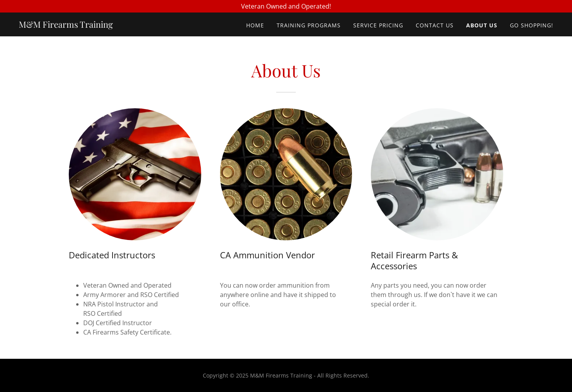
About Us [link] (482, 25)
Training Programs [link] (309, 25)
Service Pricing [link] (378, 25)
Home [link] (255, 25)
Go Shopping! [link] (532, 25)
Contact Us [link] (435, 25)
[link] (66, 25)
